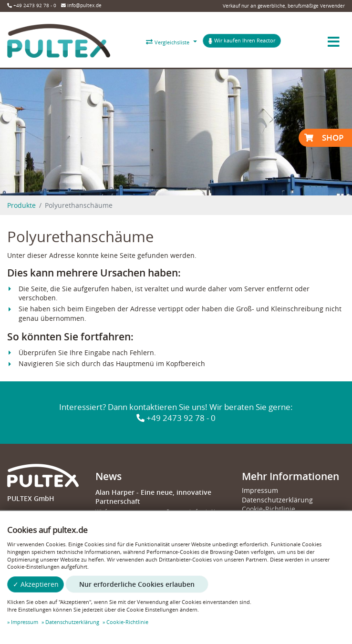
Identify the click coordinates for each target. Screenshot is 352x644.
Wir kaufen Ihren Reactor (242, 41)
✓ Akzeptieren (36, 584)
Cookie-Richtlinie (269, 509)
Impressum (260, 490)
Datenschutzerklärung (277, 500)
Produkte (21, 205)
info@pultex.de (81, 5)
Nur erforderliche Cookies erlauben (137, 584)
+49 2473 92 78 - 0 (32, 5)
